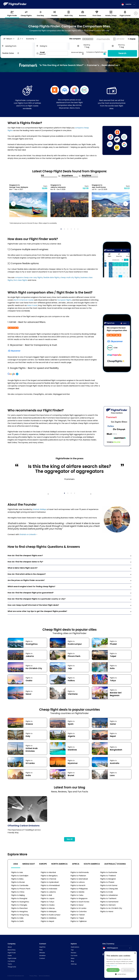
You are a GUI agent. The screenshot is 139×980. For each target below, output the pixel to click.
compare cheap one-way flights (29, 278)
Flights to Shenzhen (19, 908)
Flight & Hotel (12, 958)
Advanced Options (77, 53)
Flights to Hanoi (107, 912)
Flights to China (18, 892)
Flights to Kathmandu (80, 873)
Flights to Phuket (107, 882)
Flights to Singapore (79, 899)
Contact (42, 958)
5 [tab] (75, 230)
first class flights (20, 280)
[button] (121, 974)
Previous (14, 204)
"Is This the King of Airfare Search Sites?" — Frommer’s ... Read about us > (69, 65)
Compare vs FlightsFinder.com (96, 53)
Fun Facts (74, 956)
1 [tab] (62, 230)
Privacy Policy (33, 976)
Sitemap (74, 964)
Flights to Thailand (108, 876)
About (10, 947)
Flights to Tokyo (47, 902)
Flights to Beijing (18, 895)
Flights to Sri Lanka (78, 908)
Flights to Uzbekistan (109, 895)
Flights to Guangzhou (20, 902)
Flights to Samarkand (109, 902)
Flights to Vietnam (108, 905)
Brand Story (12, 950)
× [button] (135, 953)
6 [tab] (79, 230)
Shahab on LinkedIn (28, 535)
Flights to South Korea (80, 902)
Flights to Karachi (78, 886)
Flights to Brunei (18, 882)
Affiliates (42, 953)
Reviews (74, 953)
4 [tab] (72, 230)
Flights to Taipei (77, 918)
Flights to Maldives (49, 918)
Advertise (42, 956)
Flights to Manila (77, 892)
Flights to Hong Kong (20, 915)
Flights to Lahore (78, 882)
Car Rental (11, 961)
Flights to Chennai (48, 879)
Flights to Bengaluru (49, 876)
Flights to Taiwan (78, 915)
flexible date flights (51, 278)
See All (70, 839)
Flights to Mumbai (48, 873)
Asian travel (32, 306)
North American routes (24, 300)
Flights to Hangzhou (19, 912)
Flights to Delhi (17, 921)
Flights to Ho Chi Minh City (111, 908)
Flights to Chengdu (19, 905)
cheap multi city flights (70, 278)
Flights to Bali (46, 895)
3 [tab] (69, 230)
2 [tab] (65, 230)
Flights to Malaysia (49, 912)
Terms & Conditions (44, 976)
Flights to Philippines (79, 889)
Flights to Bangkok (108, 879)
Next (125, 204)
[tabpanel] (28, 201)
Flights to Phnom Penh (21, 889)
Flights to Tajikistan (79, 921)
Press (41, 950)
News (73, 958)
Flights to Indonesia (49, 889)
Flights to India (17, 918)
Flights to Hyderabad (50, 882)
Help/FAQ (42, 947)
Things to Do (12, 967)
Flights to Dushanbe (109, 873)
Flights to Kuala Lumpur (51, 915)
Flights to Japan (48, 899)
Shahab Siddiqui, (40, 510)
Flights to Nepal (47, 921)
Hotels (10, 956)
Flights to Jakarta (48, 892)
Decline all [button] (128, 970)
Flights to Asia (17, 873)
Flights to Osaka (48, 905)
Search (122, 53)
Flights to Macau (48, 908)
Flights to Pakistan (78, 876)
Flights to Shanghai (19, 899)
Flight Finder (12, 953)
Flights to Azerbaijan (20, 876)
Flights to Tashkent (108, 899)
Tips (72, 950)
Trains (10, 964)
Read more (114, 966)
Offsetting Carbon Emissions (24, 826)
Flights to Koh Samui (109, 886)
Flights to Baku (17, 879)
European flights (65, 300)
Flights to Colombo (79, 912)
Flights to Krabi (106, 892)
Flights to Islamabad (79, 879)
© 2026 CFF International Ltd (16, 976)
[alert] (121, 965)
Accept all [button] (113, 970)
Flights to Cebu (77, 895)
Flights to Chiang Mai (109, 889)
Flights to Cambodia (20, 886)
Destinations (75, 947)
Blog (72, 961)
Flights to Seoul (77, 905)
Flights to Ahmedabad (50, 886)
